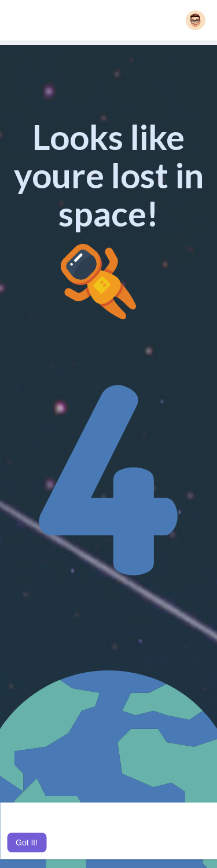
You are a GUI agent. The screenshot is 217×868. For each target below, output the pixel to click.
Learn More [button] (127, 827)
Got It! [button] (27, 843)
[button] (196, 20)
